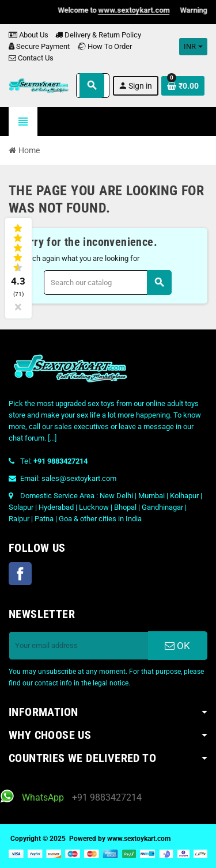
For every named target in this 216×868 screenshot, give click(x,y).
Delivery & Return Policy (98, 35)
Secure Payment (39, 46)
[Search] (107, 283)
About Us (29, 35)
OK (177, 646)
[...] (52, 438)
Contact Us (31, 58)
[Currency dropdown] (193, 47)
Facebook (20, 574)
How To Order (104, 46)
